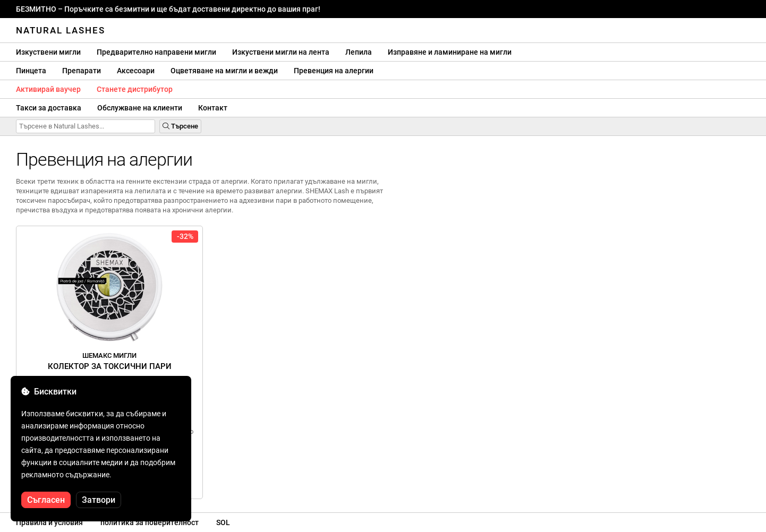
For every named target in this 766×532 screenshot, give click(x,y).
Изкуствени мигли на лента (281, 52)
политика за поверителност (150, 522)
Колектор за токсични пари (110, 361)
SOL (223, 522)
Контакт (213, 108)
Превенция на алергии (334, 71)
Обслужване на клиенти (140, 108)
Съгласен (46, 500)
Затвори (99, 500)
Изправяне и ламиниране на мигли (450, 52)
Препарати (82, 71)
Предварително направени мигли (156, 52)
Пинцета (31, 71)
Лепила (359, 52)
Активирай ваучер (48, 89)
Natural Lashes (61, 30)
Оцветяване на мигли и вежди (224, 71)
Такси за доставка (49, 108)
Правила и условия (49, 522)
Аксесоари (136, 71)
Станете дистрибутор (135, 89)
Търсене (180, 126)
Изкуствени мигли (48, 52)
